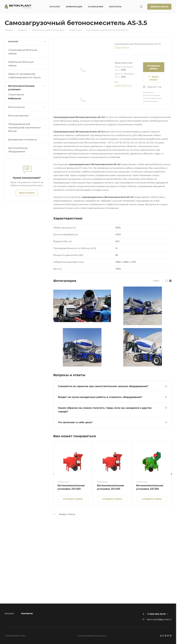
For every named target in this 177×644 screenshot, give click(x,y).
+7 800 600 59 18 (156, 614)
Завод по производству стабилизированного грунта (24, 76)
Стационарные (16, 95)
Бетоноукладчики (18, 116)
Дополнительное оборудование (18, 150)
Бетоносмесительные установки (27, 88)
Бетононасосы (27, 107)
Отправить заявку (154, 67)
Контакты (27, 613)
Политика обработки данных (92, 636)
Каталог (9, 613)
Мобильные (15, 98)
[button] (112, 386)
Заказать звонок (159, 7)
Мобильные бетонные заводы (21, 64)
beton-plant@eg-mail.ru (159, 619)
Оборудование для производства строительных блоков (24, 127)
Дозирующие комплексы (23, 139)
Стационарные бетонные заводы (23, 52)
